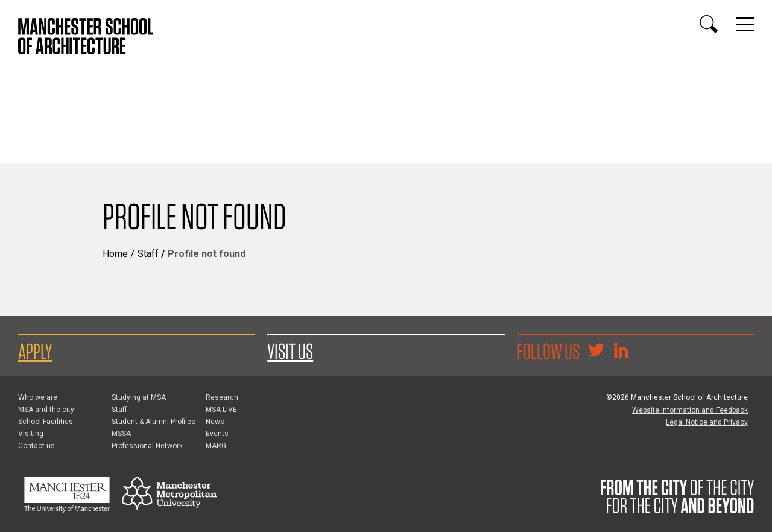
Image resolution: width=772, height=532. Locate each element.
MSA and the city (46, 410)
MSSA (121, 434)
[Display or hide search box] (709, 24)
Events (217, 434)
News (215, 422)
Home (115, 254)
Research (222, 397)
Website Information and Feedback (690, 410)
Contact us (36, 446)
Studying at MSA (139, 397)
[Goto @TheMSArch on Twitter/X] (596, 352)
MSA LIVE (221, 410)
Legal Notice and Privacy (707, 422)
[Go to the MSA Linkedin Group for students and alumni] (621, 352)
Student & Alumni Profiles (153, 422)
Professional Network (147, 446)
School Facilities (46, 422)
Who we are (38, 397)
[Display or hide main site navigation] (745, 24)
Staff (148, 254)
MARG (216, 446)
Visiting (31, 434)
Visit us (290, 351)
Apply (35, 351)
